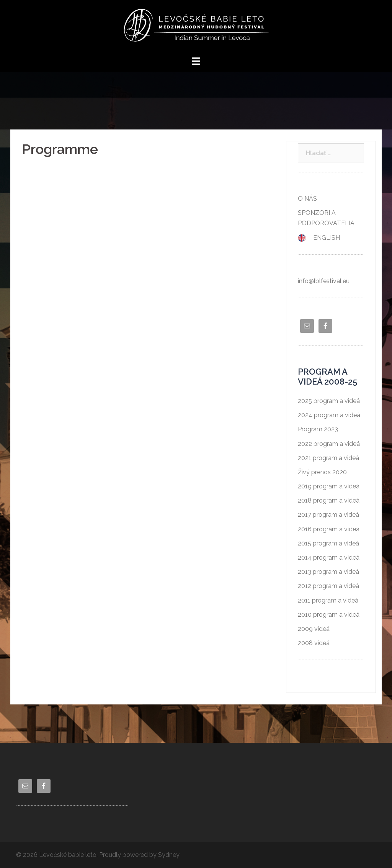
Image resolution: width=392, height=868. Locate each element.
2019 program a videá (329, 486)
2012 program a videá (328, 586)
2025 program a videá (329, 401)
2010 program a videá (329, 615)
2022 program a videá (329, 444)
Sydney (169, 855)
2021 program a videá (328, 458)
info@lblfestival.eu (324, 281)
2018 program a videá (329, 500)
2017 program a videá (328, 515)
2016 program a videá (329, 529)
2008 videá (314, 643)
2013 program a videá (328, 572)
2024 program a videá (329, 415)
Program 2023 (318, 429)
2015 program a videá (328, 543)
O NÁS (307, 199)
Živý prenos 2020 (322, 472)
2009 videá (314, 629)
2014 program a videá (329, 558)
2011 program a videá (328, 600)
